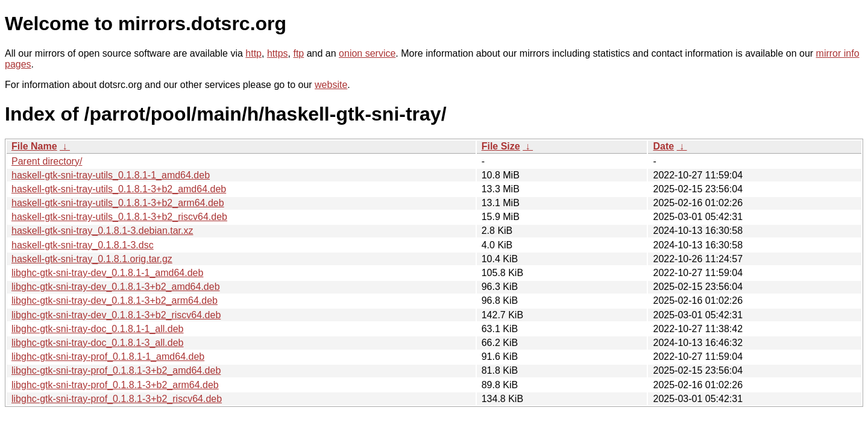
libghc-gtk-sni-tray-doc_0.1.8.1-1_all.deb (97, 329)
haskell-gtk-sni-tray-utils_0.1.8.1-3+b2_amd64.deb (119, 189)
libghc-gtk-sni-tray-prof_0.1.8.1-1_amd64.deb (108, 357)
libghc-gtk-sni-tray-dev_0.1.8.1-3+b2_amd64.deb (116, 287)
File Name (34, 146)
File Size (501, 146)
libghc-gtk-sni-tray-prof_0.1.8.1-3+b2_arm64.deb (115, 385)
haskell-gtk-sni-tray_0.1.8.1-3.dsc (83, 245)
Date (663, 146)
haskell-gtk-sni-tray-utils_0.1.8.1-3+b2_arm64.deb (118, 203)
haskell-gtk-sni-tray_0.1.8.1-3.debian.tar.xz (102, 231)
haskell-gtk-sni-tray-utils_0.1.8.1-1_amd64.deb (111, 175)
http (253, 53)
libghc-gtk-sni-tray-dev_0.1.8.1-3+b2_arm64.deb (115, 300)
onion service (367, 53)
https (278, 53)
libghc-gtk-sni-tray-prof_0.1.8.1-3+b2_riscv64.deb (117, 399)
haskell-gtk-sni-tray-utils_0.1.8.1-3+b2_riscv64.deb (119, 217)
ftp (298, 53)
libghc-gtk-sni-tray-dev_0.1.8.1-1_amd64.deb (107, 273)
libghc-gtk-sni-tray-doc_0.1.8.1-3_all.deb (97, 343)
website (331, 85)
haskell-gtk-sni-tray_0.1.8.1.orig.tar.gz (92, 259)
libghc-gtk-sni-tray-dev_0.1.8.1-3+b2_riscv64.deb (116, 315)
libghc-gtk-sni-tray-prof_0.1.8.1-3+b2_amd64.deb (116, 370)
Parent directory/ (47, 161)
